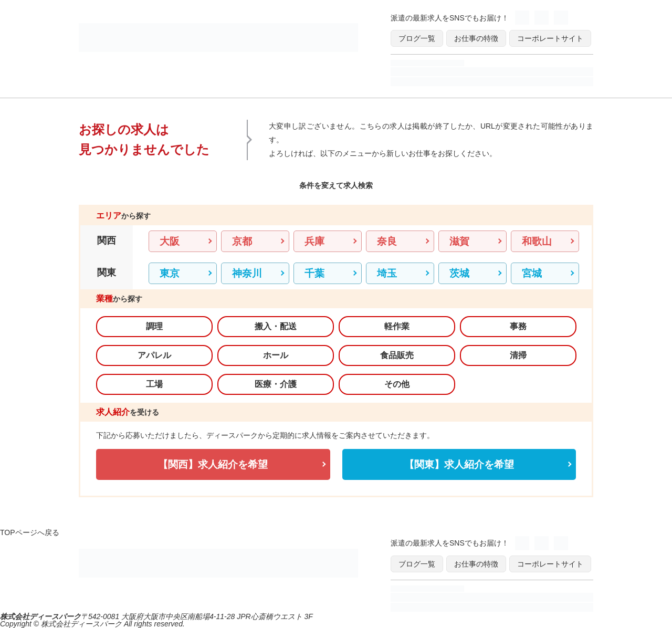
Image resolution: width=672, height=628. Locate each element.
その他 (397, 384)
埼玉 (387, 273)
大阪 (170, 241)
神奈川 (247, 273)
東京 (170, 273)
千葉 (314, 273)
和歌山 (537, 241)
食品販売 (397, 355)
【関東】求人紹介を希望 (459, 464)
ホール (276, 355)
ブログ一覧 (417, 38)
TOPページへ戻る (30, 532)
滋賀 (459, 241)
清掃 (518, 355)
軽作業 (397, 326)
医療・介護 (276, 384)
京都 (242, 241)
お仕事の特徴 (476, 38)
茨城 (459, 273)
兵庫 (314, 241)
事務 (518, 326)
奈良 (387, 241)
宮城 (532, 273)
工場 (154, 384)
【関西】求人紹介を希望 (213, 464)
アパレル (154, 355)
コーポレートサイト (550, 38)
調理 (154, 326)
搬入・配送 (276, 326)
